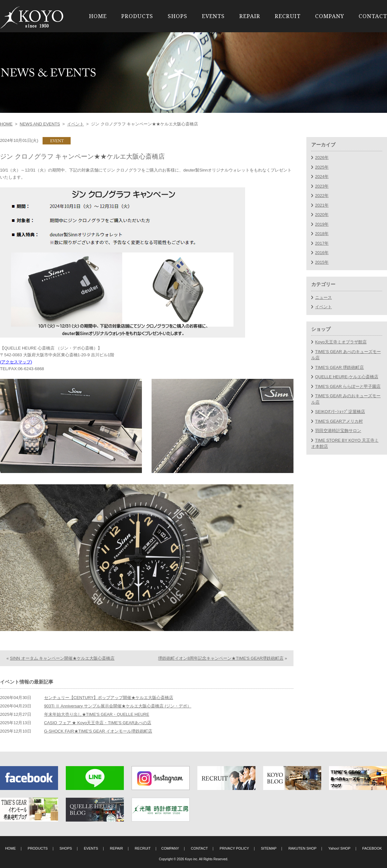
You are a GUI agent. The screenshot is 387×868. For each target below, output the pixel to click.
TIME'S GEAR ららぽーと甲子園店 (348, 386)
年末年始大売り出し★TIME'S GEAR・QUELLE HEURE (97, 714)
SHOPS (178, 16)
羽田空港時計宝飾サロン (338, 431)
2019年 (322, 224)
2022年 (322, 196)
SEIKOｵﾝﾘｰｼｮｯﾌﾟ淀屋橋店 (340, 412)
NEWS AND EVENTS (40, 124)
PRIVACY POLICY (234, 848)
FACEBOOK (372, 848)
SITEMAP (269, 848)
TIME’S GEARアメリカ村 (339, 421)
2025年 (322, 167)
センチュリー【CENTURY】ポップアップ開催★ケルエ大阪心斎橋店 (109, 698)
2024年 (322, 177)
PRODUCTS (137, 16)
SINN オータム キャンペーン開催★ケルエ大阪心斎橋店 (62, 658)
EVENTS (213, 16)
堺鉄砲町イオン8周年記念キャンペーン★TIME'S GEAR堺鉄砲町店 (221, 658)
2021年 (322, 205)
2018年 (322, 234)
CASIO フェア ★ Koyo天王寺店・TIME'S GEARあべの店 (98, 723)
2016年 (322, 253)
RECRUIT (288, 16)
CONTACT (373, 16)
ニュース (323, 297)
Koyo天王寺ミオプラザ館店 (341, 342)
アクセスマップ (16, 362)
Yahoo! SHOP (339, 848)
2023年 (322, 186)
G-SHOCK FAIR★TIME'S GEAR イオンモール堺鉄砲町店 (98, 731)
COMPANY (330, 16)
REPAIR (250, 16)
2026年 (322, 158)
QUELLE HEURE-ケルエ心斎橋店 (347, 377)
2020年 (322, 215)
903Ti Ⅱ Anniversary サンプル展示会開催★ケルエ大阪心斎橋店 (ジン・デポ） (118, 706)
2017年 (322, 243)
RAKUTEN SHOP (302, 848)
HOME (98, 16)
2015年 (322, 262)
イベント (75, 124)
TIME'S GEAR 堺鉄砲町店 (339, 367)
